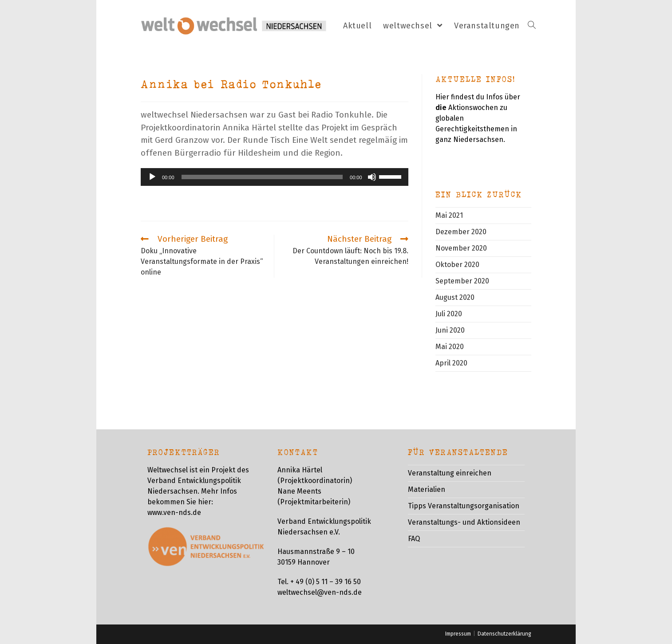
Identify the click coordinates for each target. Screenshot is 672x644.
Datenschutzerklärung (504, 634)
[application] (275, 177)
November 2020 (461, 248)
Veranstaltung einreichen (450, 473)
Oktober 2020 (457, 265)
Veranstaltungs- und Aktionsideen (464, 522)
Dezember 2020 (461, 232)
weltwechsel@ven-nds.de (320, 592)
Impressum (458, 634)
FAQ (414, 539)
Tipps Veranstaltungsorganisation (464, 506)
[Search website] (532, 26)
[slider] (262, 177)
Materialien (427, 489)
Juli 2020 (449, 314)
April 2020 (451, 363)
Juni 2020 (450, 330)
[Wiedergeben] (152, 177)
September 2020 (462, 281)
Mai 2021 (449, 215)
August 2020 (455, 297)
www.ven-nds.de (174, 512)
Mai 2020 (450, 347)
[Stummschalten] (372, 177)
